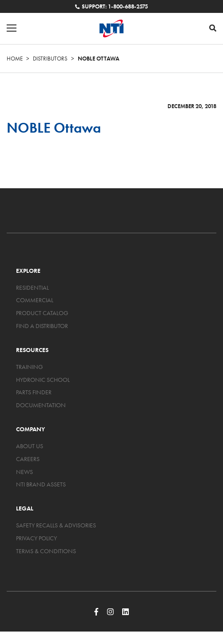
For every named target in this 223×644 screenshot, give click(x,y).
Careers (28, 459)
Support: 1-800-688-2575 (111, 6)
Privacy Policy (36, 538)
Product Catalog (42, 313)
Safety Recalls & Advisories (56, 525)
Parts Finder (34, 392)
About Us (30, 446)
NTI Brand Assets (41, 484)
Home (15, 59)
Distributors (50, 59)
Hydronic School (43, 380)
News (24, 472)
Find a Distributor (42, 326)
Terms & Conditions (46, 551)
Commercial (35, 300)
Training (30, 367)
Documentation (41, 405)
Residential (32, 288)
